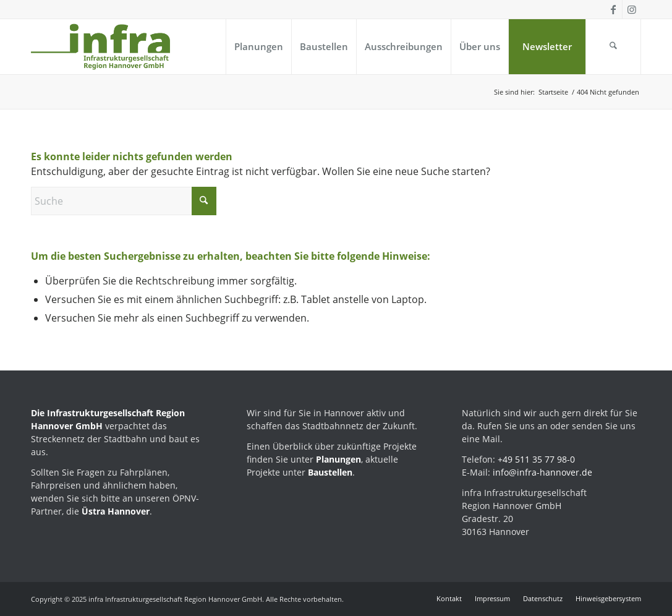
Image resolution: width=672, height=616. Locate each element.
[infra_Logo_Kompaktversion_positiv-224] (100, 47)
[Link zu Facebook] (613, 9)
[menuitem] (258, 47)
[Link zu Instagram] (632, 9)
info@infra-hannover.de (542, 472)
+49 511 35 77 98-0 (536, 459)
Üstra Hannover (116, 511)
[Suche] (613, 47)
